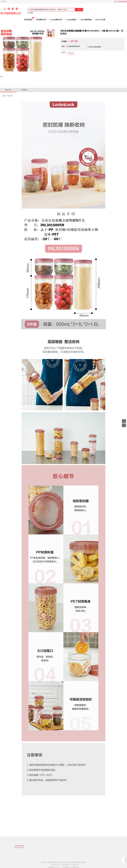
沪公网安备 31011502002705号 (71, 867)
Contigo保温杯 (71, 20)
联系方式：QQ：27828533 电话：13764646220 (65, 865)
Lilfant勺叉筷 (100, 20)
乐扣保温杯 (28, 20)
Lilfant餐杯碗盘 (86, 20)
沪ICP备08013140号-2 (54, 867)
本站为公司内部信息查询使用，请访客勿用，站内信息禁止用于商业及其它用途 (63, 862)
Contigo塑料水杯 (56, 20)
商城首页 (4, 2)
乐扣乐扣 (71, 53)
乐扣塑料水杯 (41, 20)
